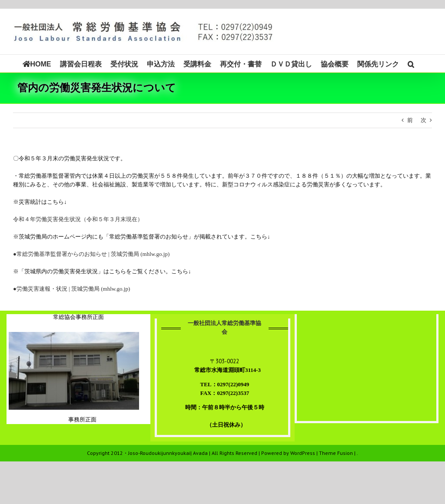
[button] (411, 63)
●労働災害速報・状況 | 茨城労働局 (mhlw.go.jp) (71, 289)
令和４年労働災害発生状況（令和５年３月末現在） (78, 219)
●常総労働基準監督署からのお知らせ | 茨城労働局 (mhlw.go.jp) (91, 254)
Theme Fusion (336, 453)
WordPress (303, 453)
